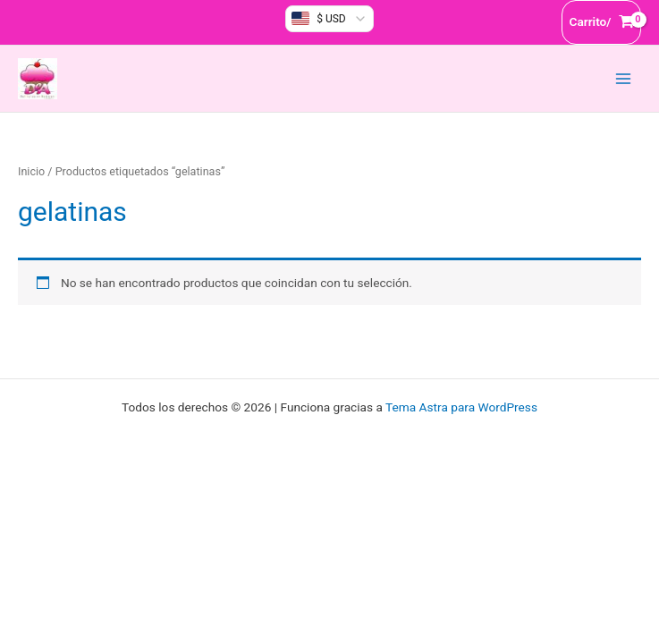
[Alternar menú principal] (624, 78)
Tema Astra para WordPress (461, 407)
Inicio (31, 171)
